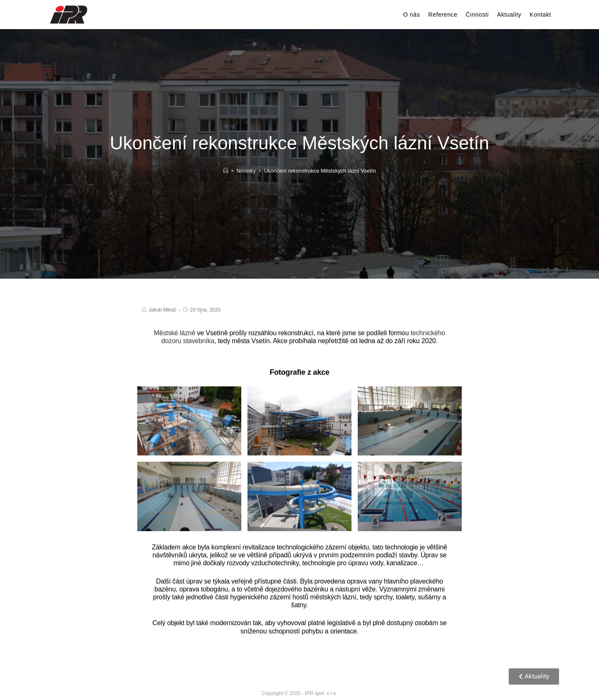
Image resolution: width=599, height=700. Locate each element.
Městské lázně (175, 333)
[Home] (226, 171)
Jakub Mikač (162, 310)
